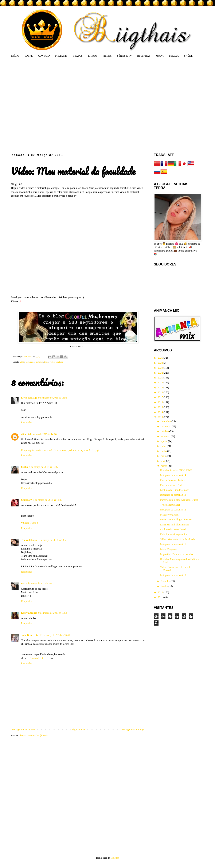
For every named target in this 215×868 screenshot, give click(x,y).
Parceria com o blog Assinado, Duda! (179, 500)
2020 (161, 382)
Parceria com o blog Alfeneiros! (176, 520)
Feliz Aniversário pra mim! (174, 534)
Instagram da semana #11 (173, 544)
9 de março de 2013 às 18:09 (48, 500)
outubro (165, 431)
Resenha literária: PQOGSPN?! (176, 470)
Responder (26, 422)
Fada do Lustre (37, 658)
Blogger (115, 858)
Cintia (24, 467)
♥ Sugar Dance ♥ (30, 523)
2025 (161, 358)
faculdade (30, 362)
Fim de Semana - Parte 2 (173, 480)
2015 (161, 407)
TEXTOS (78, 56)
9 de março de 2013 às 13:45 (53, 398)
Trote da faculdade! (170, 505)
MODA (160, 56)
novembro (166, 426)
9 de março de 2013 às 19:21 (40, 584)
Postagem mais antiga (133, 729)
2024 (161, 363)
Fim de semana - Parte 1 (172, 485)
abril (163, 461)
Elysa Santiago (29, 398)
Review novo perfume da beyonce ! (72, 450)
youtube (60, 362)
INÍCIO (15, 56)
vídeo (52, 362)
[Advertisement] (40, 105)
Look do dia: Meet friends (173, 529)
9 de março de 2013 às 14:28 (42, 434)
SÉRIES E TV (124, 56)
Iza (23, 584)
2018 (161, 392)
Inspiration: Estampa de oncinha (177, 554)
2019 (161, 388)
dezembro (166, 421)
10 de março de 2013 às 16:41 (55, 635)
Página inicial (79, 729)
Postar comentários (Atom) (34, 735)
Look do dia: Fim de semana (175, 490)
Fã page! (96, 450)
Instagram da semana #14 (173, 475)
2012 (161, 592)
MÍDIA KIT (61, 56)
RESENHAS (144, 56)
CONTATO (44, 56)
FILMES (107, 56)
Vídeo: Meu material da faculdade (177, 539)
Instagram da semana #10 (173, 575)
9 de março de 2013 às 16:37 (44, 467)
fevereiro (166, 581)
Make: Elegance (168, 549)
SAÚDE (188, 56)
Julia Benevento (30, 635)
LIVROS (93, 56)
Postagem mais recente (24, 729)
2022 (161, 373)
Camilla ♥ (26, 500)
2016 (161, 402)
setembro (166, 436)
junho (164, 451)
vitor (24, 434)
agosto (164, 441)
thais (46, 362)
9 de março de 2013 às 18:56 (52, 540)
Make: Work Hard (169, 515)
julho (164, 446)
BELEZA (174, 56)
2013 (22, 362)
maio (164, 456)
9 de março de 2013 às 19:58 (53, 613)
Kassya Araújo (29, 613)
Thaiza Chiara (29, 540)
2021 (161, 378)
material (39, 362)
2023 (161, 368)
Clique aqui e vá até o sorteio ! (37, 450)
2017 (161, 397)
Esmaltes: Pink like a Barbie (175, 525)
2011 (161, 597)
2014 (161, 412)
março (164, 466)
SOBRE (29, 56)
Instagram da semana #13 (173, 495)
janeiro (165, 586)
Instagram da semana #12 (173, 510)
